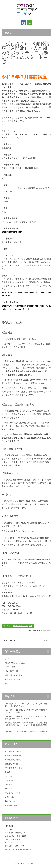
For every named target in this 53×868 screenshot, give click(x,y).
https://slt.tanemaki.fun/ (12, 232)
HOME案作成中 (11, 805)
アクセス (9, 785)
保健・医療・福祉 (20, 626)
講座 (31, 626)
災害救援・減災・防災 (14, 675)
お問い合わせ (10, 797)
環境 (7, 684)
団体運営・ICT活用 (13, 679)
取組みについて (11, 801)
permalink (47, 631)
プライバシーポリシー (14, 793)
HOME (8, 772)
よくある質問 (10, 780)
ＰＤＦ (5, 124)
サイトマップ (10, 789)
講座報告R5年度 (11, 764)
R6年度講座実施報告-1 (14, 760)
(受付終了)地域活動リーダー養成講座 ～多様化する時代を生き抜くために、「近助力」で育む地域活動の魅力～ (26, 725)
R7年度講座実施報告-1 (14, 751)
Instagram (24, 23)
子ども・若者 (10, 667)
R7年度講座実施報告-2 (14, 756)
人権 (7, 659)
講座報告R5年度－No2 (14, 768)
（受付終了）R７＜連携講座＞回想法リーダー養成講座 (26, 731)
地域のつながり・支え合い (15, 663)
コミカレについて (12, 776)
